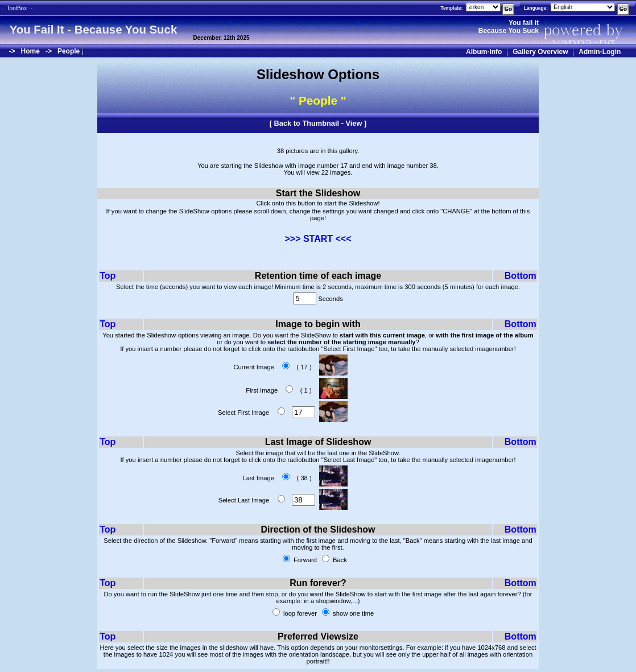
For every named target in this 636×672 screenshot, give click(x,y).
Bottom (521, 276)
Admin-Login (600, 52)
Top (108, 276)
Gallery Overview (540, 52)
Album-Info (484, 52)
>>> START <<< (318, 239)
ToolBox (17, 8)
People (69, 51)
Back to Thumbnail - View (318, 123)
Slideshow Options (318, 74)
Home (30, 51)
